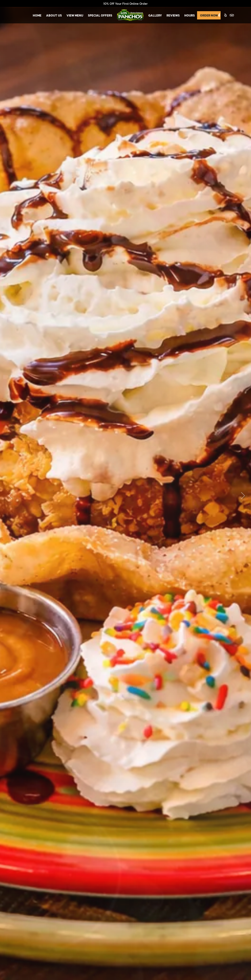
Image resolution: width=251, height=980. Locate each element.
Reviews (173, 15)
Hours (190, 15)
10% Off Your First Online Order (125, 4)
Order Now (209, 15)
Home (37, 15)
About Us (54, 15)
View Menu (75, 15)
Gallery (155, 15)
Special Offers (100, 15)
